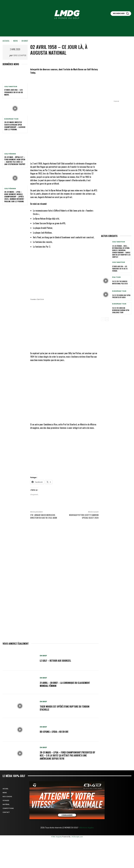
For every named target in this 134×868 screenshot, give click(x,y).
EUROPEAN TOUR (11, 119)
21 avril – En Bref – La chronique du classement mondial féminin (66, 684)
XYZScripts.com (77, 837)
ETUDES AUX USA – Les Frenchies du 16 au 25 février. (120, 268)
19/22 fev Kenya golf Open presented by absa (121, 295)
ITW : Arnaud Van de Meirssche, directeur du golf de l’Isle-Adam (44, 516)
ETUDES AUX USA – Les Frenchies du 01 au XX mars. (14, 92)
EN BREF (25, 41)
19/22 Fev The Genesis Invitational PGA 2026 (120, 281)
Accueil (6, 41)
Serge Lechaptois (20, 55)
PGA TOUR (116, 276)
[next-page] (107, 318)
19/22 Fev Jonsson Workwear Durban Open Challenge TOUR (121, 309)
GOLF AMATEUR (11, 87)
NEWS (16, 41)
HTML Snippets (56, 837)
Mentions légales (86, 828)
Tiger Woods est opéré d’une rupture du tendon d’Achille (66, 708)
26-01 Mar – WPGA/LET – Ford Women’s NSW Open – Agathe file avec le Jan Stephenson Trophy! (15, 161)
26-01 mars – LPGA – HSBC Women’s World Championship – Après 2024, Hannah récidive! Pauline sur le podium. (14, 197)
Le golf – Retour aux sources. (56, 661)
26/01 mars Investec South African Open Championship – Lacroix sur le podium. (15, 126)
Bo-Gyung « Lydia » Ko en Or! (55, 732)
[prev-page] (103, 318)
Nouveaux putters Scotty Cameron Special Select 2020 (84, 516)
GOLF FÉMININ (10, 154)
